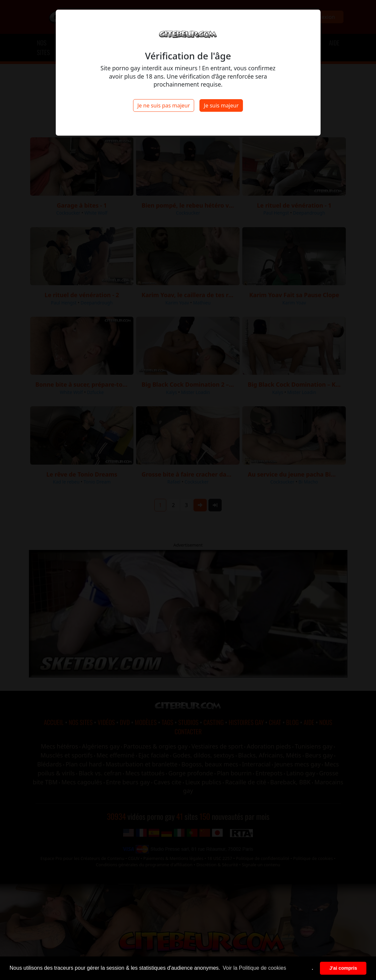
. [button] (313, 968)
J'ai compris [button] (343, 968)
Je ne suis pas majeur (164, 105)
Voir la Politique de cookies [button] (254, 968)
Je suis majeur (221, 105)
